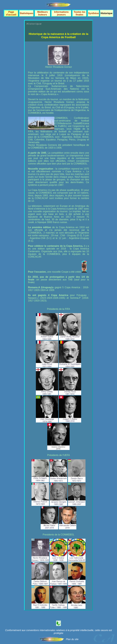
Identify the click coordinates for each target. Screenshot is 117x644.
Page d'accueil (11, 13)
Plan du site (72, 639)
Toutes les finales (79, 13)
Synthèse (93, 13)
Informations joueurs (61, 13)
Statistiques (26, 13)
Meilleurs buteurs (43, 13)
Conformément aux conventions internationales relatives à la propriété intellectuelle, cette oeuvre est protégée (58, 632)
